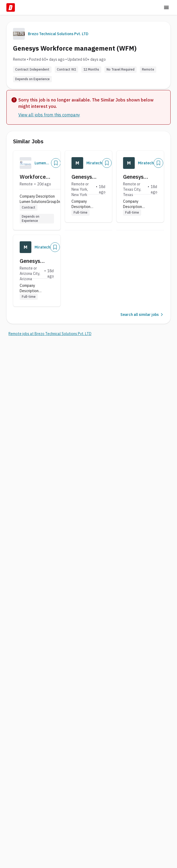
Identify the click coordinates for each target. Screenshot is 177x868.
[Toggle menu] (166, 7)
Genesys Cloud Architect (83, 177)
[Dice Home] (11, 7)
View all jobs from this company (49, 115)
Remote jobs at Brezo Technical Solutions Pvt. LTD (50, 334)
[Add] (56, 163)
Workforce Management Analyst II (36, 177)
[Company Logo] (26, 163)
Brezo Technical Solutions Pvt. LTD (58, 34)
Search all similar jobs (142, 315)
